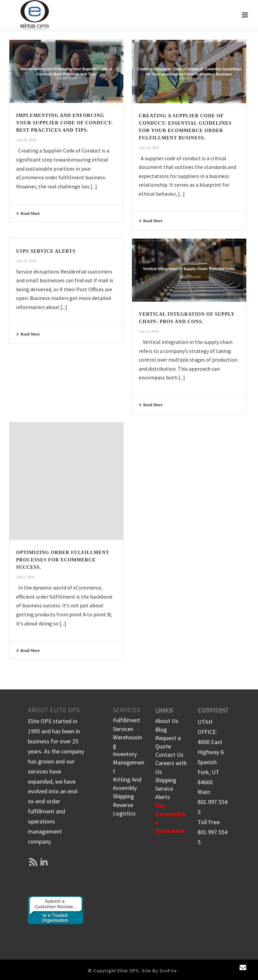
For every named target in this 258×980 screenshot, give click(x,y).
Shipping (123, 796)
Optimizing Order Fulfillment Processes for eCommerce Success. (63, 560)
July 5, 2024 (25, 577)
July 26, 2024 (26, 140)
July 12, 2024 (149, 331)
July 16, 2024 (26, 261)
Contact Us (169, 755)
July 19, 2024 (149, 147)
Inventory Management (128, 762)
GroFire (168, 971)
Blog (161, 729)
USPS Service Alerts (46, 251)
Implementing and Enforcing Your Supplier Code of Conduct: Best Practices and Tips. (64, 123)
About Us (167, 721)
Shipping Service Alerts (166, 788)
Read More (28, 213)
